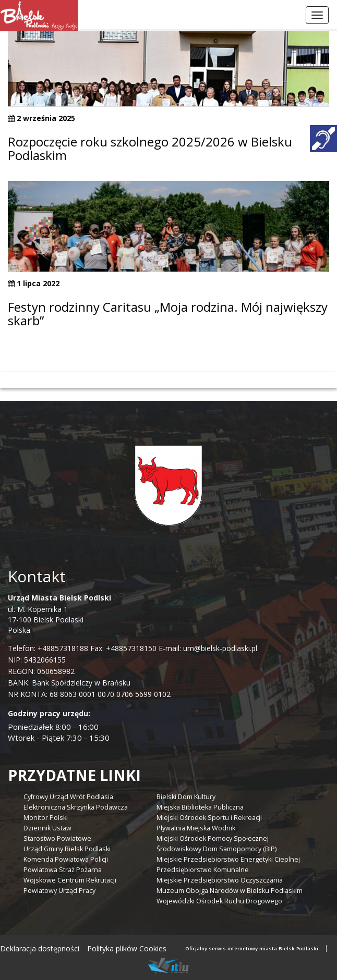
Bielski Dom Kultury (186, 797)
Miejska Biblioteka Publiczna (200, 807)
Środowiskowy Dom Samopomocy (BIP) (216, 849)
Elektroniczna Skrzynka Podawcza (76, 807)
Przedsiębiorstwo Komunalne (203, 870)
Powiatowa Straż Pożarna (63, 870)
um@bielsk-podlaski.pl (219, 648)
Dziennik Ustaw (47, 828)
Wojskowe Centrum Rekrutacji (70, 880)
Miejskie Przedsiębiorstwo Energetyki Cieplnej (228, 859)
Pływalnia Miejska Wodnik (196, 828)
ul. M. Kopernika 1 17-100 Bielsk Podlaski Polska (59, 614)
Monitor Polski (46, 818)
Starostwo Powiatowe (57, 838)
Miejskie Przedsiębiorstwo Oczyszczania (220, 880)
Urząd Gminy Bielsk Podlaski (67, 849)
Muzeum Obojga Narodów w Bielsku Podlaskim (230, 891)
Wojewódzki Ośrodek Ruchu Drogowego (219, 901)
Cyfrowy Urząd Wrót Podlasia (68, 797)
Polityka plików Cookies (127, 948)
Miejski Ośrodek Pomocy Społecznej (213, 838)
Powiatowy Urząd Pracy (59, 891)
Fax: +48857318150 (123, 648)
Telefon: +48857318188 (48, 648)
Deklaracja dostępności (40, 948)
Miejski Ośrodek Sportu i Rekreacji (209, 818)
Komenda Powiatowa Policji (66, 859)
